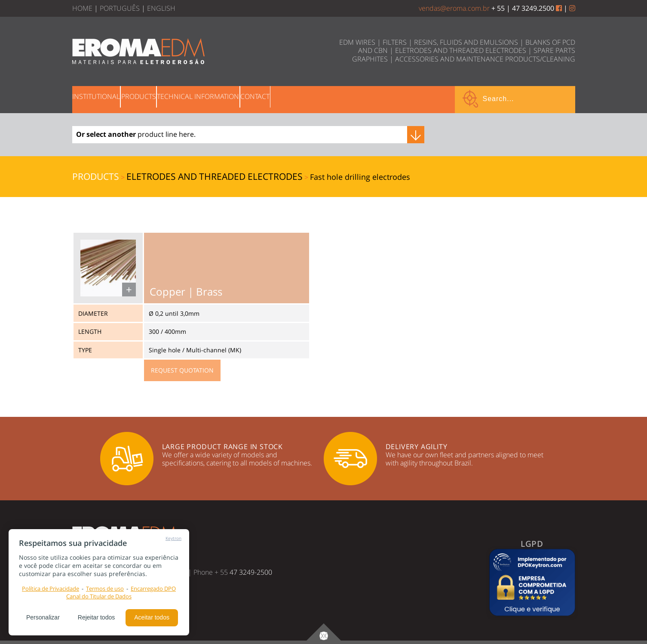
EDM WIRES (357, 42)
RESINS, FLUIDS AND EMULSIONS (466, 42)
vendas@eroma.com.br (454, 8)
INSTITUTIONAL (105, 99)
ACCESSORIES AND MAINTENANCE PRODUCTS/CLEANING (485, 59)
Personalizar (43, 617)
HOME (82, 8)
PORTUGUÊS (120, 8)
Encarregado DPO (153, 589)
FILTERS (395, 42)
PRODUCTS (164, 99)
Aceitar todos (152, 617)
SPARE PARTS (554, 50)
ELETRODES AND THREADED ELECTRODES (461, 50)
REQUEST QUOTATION (182, 370)
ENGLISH (161, 8)
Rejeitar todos (96, 617)
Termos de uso (105, 589)
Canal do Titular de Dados (99, 596)
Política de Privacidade (51, 589)
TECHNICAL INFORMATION (241, 99)
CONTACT (314, 99)
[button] (532, 582)
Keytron (173, 538)
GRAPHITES (370, 59)
